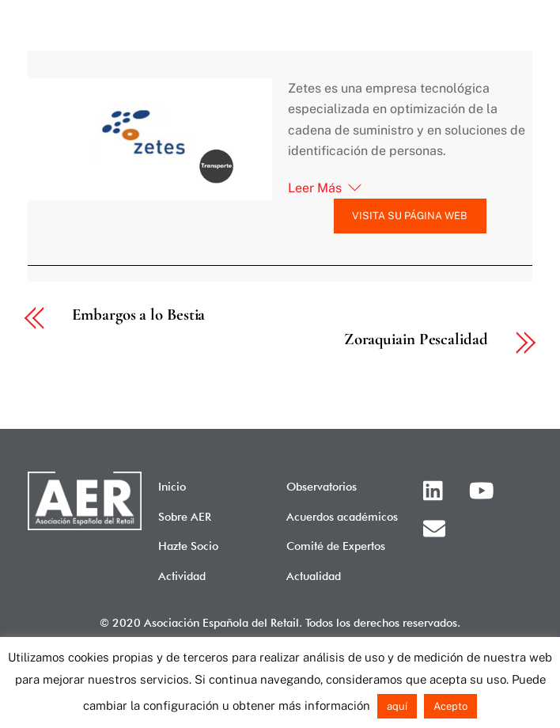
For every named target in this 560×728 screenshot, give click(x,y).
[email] (437, 527)
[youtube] (484, 489)
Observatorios (322, 486)
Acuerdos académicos (342, 516)
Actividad (182, 576)
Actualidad (314, 576)
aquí (397, 706)
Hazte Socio (188, 546)
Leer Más (315, 188)
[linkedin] (437, 489)
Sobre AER (185, 516)
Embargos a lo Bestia (138, 315)
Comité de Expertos (336, 546)
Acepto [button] (450, 706)
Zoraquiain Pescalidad (416, 340)
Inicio (172, 486)
